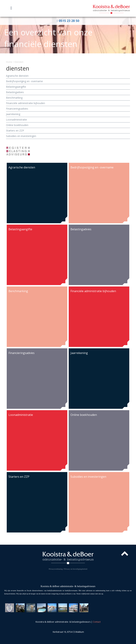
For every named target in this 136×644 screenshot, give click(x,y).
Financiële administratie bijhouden (25, 103)
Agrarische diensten (17, 76)
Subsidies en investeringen (21, 136)
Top (125, 554)
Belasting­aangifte (16, 87)
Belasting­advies (15, 92)
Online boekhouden (17, 125)
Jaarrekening (13, 114)
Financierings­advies (17, 109)
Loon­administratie (16, 120)
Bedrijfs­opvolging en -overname (24, 81)
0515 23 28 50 (68, 21)
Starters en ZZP (15, 131)
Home (9, 62)
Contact (97, 622)
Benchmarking (14, 98)
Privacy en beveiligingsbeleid (76, 569)
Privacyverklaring (56, 569)
